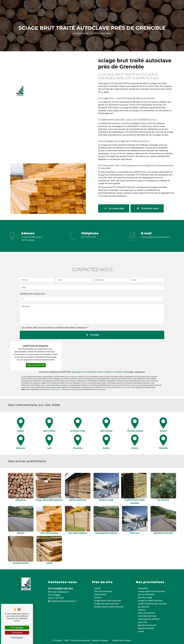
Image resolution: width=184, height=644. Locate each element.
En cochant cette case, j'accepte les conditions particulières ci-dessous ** (55, 316)
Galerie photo (151, 87)
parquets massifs (146, 628)
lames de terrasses (147, 613)
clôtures (142, 610)
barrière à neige (145, 598)
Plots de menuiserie (47, 87)
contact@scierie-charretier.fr (156, 237)
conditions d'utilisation (113, 361)
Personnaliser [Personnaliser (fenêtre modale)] (17, 638)
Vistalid (59, 640)
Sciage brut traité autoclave (99, 87)
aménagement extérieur (149, 619)
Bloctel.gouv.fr (56, 378)
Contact (164, 87)
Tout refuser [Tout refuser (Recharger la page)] (17, 633)
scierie (141, 631)
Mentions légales (100, 640)
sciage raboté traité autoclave (151, 591)
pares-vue (142, 622)
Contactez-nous (147, 208)
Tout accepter (17, 628)
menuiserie (143, 588)
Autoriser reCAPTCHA (36, 354)
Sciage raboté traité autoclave (72, 87)
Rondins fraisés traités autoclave (128, 87)
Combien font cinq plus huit (32, 282)
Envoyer (95, 323)
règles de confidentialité (86, 361)
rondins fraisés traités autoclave (153, 604)
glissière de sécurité (147, 625)
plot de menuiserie (146, 594)
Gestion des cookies (122, 640)
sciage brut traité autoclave (150, 601)
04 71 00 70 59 (88, 237)
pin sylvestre (144, 607)
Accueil (31, 87)
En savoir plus (114, 208)
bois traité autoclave (147, 616)
